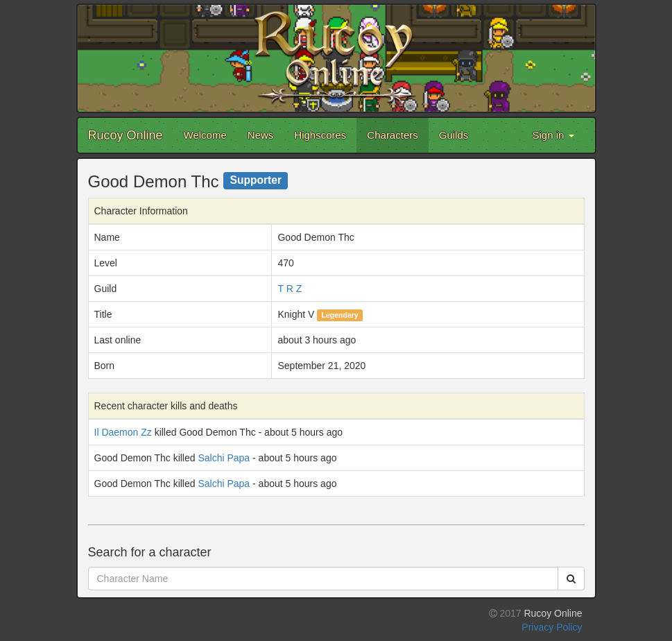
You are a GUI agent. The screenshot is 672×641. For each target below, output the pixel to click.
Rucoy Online (126, 135)
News (261, 135)
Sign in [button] (553, 135)
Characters (392, 135)
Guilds (454, 135)
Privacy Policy (552, 627)
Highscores (320, 135)
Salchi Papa (224, 458)
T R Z (290, 289)
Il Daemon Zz (123, 432)
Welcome (205, 135)
